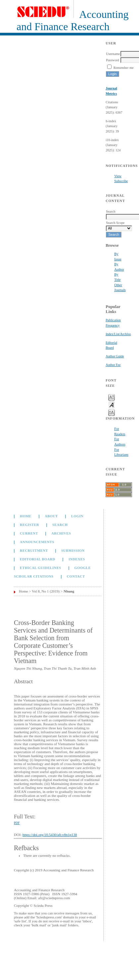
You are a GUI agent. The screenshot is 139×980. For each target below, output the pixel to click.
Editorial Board (38, 559)
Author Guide (115, 356)
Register (29, 525)
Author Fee (113, 365)
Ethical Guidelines (41, 568)
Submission (73, 551)
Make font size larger (112, 412)
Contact (76, 576)
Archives (61, 533)
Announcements (37, 542)
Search (60, 525)
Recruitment (34, 551)
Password (113, 60)
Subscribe (121, 181)
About (51, 516)
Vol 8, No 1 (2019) (46, 591)
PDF (17, 823)
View (118, 176)
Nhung (69, 591)
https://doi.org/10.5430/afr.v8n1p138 (50, 835)
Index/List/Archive (118, 334)
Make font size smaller (112, 397)
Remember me (124, 68)
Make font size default (112, 405)
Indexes (77, 559)
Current (29, 533)
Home (26, 516)
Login (77, 516)
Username (113, 54)
